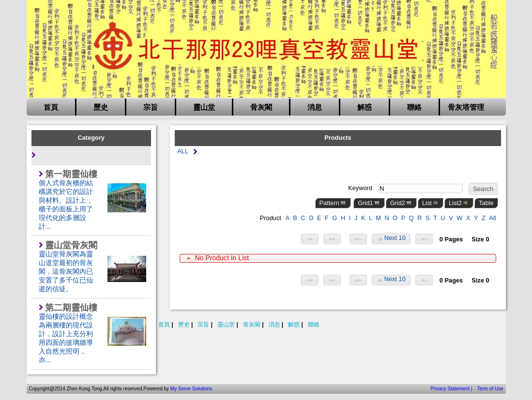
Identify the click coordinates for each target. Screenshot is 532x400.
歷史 (101, 107)
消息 (315, 107)
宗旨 (151, 107)
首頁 (51, 107)
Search (483, 189)
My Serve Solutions (191, 389)
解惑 (365, 107)
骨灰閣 (261, 107)
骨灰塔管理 (466, 107)
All (492, 218)
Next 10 (391, 239)
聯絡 (414, 107)
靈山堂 (204, 107)
